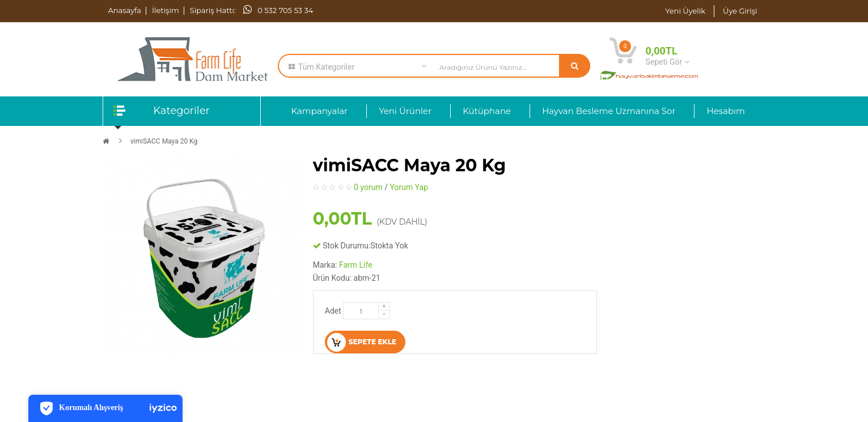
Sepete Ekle (362, 342)
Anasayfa (125, 10)
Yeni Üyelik (685, 11)
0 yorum (368, 187)
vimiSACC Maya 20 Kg (164, 141)
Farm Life (356, 265)
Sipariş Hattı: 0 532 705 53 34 (252, 10)
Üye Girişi (740, 11)
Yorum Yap (409, 187)
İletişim (166, 10)
